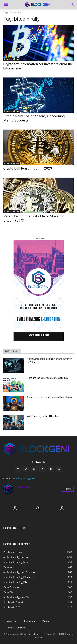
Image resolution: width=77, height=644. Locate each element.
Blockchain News (12, 59)
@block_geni (23, 487)
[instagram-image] (15, 508)
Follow (68, 489)
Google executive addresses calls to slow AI (50, 397)
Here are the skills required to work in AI (48, 378)
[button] (6, 5)
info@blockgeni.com (27, 478)
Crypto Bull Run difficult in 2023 (28, 168)
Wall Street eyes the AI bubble (43, 416)
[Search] (72, 5)
